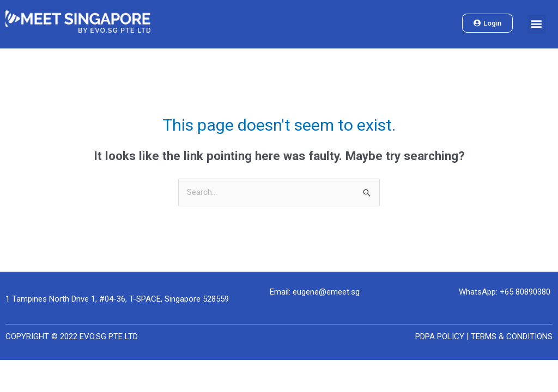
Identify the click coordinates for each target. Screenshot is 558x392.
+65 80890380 (525, 292)
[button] (536, 24)
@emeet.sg (339, 292)
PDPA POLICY (440, 336)
